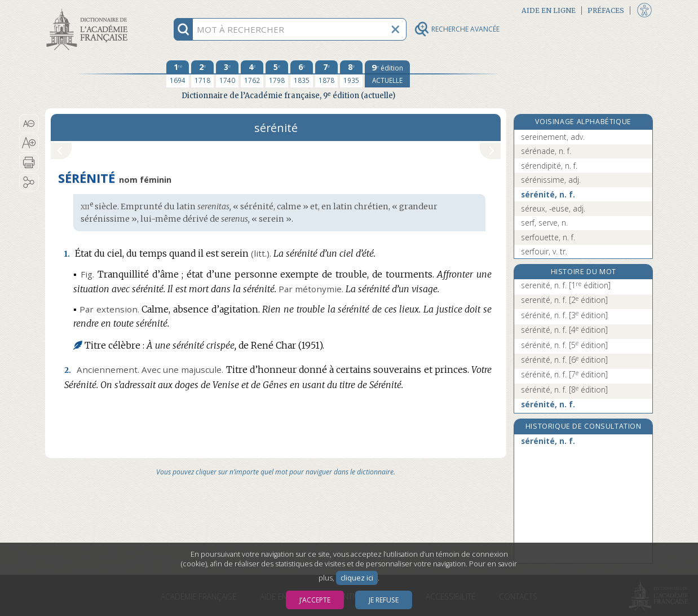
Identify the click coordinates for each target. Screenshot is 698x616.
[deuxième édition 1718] (202, 74)
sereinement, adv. (553, 137)
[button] (29, 124)
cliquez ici (357, 578)
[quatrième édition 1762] (252, 74)
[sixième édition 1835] (302, 74)
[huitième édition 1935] (351, 74)
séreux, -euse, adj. (553, 208)
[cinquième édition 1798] (277, 74)
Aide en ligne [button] (549, 10)
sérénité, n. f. (548, 194)
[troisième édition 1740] (227, 74)
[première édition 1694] (178, 74)
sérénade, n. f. (546, 151)
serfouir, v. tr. (544, 251)
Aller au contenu (89, 10)
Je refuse (384, 600)
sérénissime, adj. (551, 180)
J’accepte (315, 600)
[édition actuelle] (387, 74)
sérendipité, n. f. (549, 166)
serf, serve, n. (544, 223)
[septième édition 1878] (326, 74)
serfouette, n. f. (548, 237)
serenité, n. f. (566, 285)
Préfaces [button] (606, 10)
